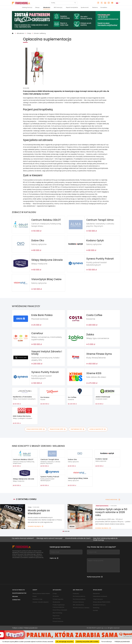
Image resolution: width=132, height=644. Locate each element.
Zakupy (37, 7)
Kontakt (95, 610)
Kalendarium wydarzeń (100, 596)
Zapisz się (54, 558)
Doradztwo (104, 7)
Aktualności (47, 7)
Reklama (95, 7)
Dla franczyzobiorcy (79, 596)
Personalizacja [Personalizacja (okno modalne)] (107, 642)
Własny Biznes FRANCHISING (41, 594)
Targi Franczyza (98, 599)
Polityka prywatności (31, 628)
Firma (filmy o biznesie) (60, 610)
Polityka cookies (18, 628)
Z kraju (29, 33)
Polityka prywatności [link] (122, 642)
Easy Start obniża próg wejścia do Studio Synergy (105, 539)
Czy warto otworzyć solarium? (22, 538)
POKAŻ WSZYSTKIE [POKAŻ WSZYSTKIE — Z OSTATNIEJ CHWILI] (113, 500)
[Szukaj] (62, 3)
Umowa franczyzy (78, 602)
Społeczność (85, 7)
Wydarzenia (56, 602)
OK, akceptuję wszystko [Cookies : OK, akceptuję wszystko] (65, 642)
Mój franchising (57, 613)
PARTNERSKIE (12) (77, 429)
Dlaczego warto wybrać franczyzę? (49, 538)
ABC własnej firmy (78, 605)
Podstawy (76, 594)
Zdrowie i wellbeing (40, 33)
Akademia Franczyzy (99, 605)
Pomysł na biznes (58, 621)
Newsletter (96, 594)
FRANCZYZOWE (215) (58, 429)
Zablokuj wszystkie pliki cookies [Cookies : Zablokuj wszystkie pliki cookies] (87, 642)
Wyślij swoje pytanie (95, 577)
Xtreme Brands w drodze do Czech (77, 538)
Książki (35, 596)
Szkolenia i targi (37, 599)
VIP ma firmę (57, 618)
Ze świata (56, 596)
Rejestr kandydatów (72, 7)
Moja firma (56, 616)
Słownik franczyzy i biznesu (81, 608)
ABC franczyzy (58, 7)
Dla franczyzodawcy (79, 599)
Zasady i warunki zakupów (41, 602)
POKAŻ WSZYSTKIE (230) (36, 429)
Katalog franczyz (27, 7)
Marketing (96, 608)
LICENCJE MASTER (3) (98, 429)
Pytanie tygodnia (58, 599)
